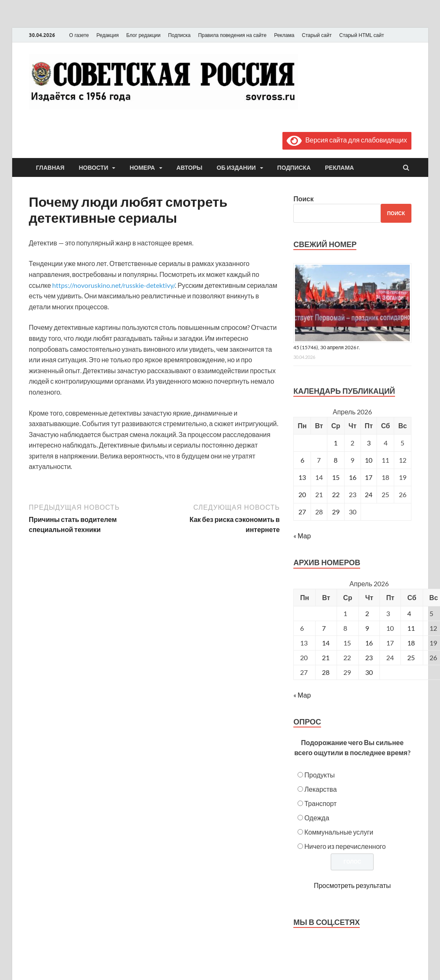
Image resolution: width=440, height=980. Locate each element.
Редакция (108, 35)
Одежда (317, 818)
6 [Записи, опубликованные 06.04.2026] (302, 460)
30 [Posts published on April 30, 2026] (369, 672)
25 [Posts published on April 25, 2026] (411, 657)
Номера (142, 168)
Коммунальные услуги (339, 832)
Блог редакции (143, 35)
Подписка (179, 35)
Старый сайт (317, 35)
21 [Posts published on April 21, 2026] (326, 657)
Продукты (319, 775)
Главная (50, 168)
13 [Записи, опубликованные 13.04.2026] (302, 477)
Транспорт (320, 803)
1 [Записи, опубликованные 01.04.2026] (336, 443)
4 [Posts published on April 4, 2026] (409, 613)
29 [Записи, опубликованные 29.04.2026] (336, 512)
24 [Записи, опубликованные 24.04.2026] (369, 494)
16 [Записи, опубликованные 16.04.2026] (353, 477)
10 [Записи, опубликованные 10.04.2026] (369, 460)
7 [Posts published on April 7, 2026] (324, 628)
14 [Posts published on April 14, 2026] (326, 643)
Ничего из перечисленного (345, 846)
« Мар (302, 536)
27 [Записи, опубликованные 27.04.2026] (302, 512)
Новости (93, 168)
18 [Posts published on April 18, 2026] (411, 643)
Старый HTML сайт (361, 35)
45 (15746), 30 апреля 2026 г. (327, 347)
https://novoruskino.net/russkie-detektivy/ (113, 285)
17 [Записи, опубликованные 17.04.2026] (369, 477)
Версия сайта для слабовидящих (347, 140)
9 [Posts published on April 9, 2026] (367, 628)
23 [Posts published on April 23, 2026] (369, 657)
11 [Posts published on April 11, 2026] (411, 628)
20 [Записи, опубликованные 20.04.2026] (302, 494)
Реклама (284, 35)
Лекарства (320, 789)
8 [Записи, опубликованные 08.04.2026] (336, 460)
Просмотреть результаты (352, 885)
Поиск (303, 199)
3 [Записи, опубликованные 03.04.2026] (369, 443)
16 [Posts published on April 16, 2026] (369, 643)
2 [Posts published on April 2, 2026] (367, 613)
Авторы (190, 168)
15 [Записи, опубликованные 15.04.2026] (336, 477)
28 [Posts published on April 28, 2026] (326, 672)
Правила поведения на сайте (232, 35)
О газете (79, 35)
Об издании (236, 168)
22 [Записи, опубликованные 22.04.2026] (336, 494)
